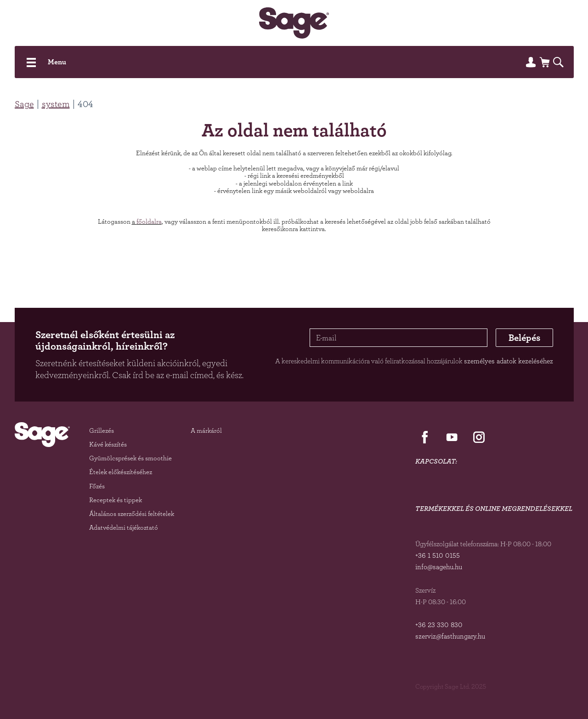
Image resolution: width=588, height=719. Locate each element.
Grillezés (102, 430)
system (56, 104)
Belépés (524, 337)
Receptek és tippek (116, 500)
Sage (24, 104)
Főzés (97, 486)
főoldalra (149, 221)
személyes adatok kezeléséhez (509, 361)
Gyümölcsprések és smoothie (130, 458)
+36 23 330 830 (439, 625)
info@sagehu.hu (439, 567)
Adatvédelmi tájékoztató (124, 527)
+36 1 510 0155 (438, 555)
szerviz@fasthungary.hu (450, 636)
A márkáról (206, 430)
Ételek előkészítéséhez (121, 472)
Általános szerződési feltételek (132, 513)
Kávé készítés (108, 444)
